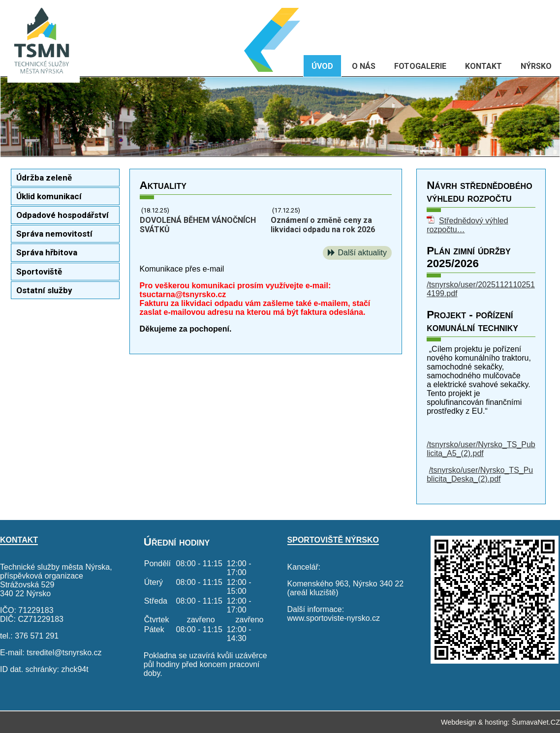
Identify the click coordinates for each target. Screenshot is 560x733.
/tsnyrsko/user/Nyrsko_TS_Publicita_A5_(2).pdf (481, 449)
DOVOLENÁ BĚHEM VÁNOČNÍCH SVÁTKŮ (198, 225)
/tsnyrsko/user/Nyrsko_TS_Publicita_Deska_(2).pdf (480, 474)
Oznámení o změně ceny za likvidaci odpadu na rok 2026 (323, 225)
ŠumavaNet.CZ (536, 722)
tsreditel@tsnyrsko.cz (64, 653)
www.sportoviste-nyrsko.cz (334, 618)
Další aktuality (362, 253)
